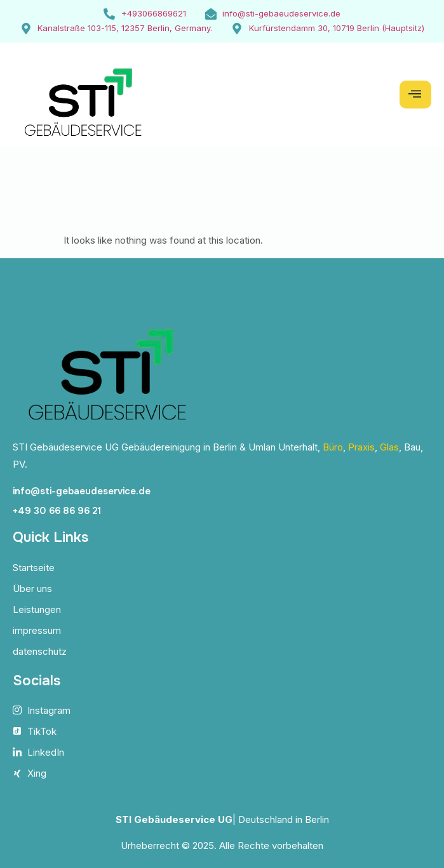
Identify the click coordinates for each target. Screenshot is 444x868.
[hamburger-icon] (415, 95)
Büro (333, 447)
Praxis (361, 447)
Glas (389, 447)
